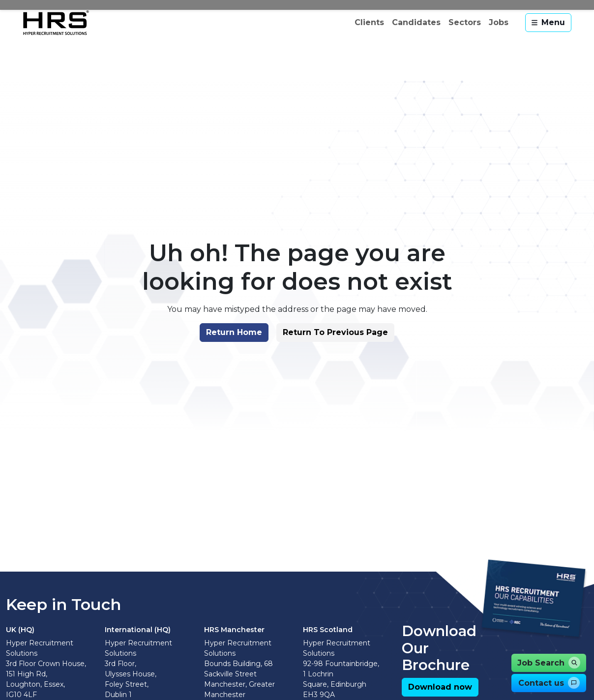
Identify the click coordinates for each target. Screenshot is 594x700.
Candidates (416, 22)
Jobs (499, 22)
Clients (369, 22)
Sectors (465, 22)
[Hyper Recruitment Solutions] (56, 23)
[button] (234, 333)
